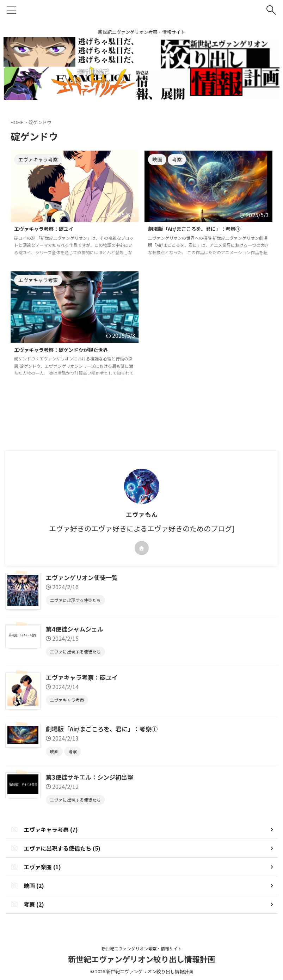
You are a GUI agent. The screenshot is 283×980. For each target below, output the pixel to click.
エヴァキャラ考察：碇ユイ (48, 229)
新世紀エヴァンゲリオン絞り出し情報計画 (142, 957)
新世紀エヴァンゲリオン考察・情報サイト (142, 947)
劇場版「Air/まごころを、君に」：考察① (201, 229)
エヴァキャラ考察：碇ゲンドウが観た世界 (68, 350)
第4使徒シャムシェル (76, 628)
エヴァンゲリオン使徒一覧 (84, 577)
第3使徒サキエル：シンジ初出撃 (92, 775)
